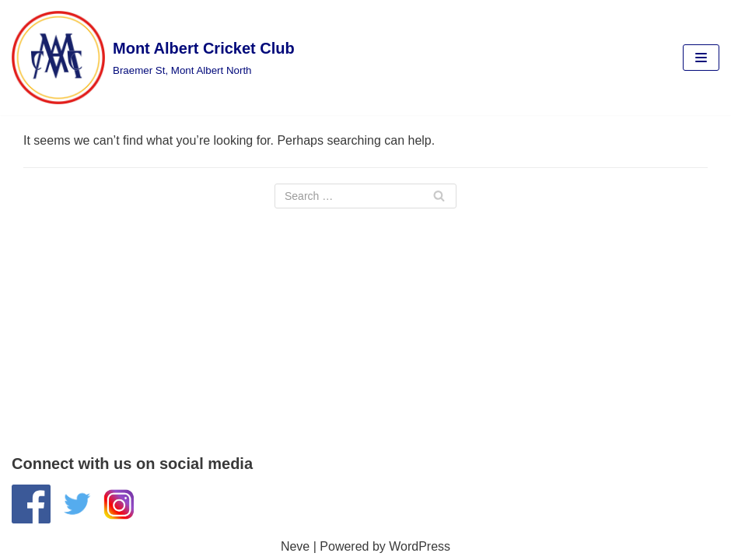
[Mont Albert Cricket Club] (153, 58)
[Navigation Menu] (701, 58)
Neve (295, 546)
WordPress (420, 546)
